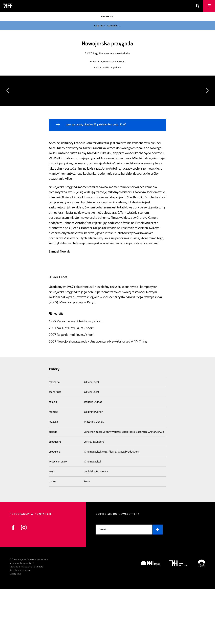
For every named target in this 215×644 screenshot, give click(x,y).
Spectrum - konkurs (106, 26)
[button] (207, 118)
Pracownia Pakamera (32, 621)
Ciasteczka (15, 629)
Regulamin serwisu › (20, 625)
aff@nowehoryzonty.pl (22, 618)
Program (107, 16)
